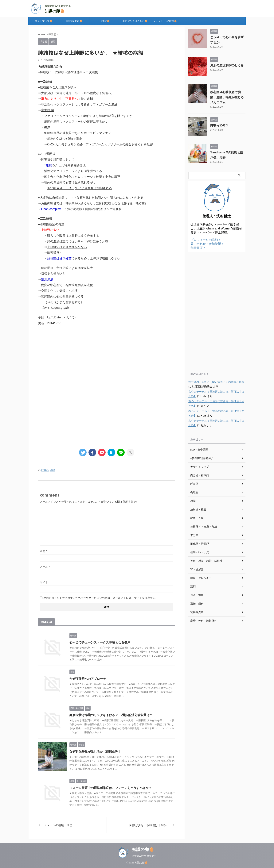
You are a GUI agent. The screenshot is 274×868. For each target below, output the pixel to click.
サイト (44, 582)
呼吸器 (45, 470)
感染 (53, 470)
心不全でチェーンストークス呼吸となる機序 (100, 642)
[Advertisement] (107, 360)
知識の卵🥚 (55, 11)
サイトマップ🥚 (44, 21)
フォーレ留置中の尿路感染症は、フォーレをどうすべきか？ (111, 788)
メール (45, 567)
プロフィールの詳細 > (205, 240)
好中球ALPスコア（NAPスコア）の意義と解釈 (216, 382)
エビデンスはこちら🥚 (135, 21)
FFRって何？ (219, 126)
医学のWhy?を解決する (144, 856)
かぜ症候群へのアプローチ (88, 679)
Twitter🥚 (104, 21)
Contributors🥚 (74, 21)
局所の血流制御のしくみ (227, 65)
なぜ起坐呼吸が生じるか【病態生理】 (95, 752)
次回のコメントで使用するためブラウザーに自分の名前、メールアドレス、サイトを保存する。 (101, 598)
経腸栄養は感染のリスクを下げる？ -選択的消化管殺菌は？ (111, 715)
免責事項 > (198, 248)
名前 (43, 551)
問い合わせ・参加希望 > (207, 244)
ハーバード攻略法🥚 (166, 21)
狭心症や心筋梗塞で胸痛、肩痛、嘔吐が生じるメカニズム (227, 97)
